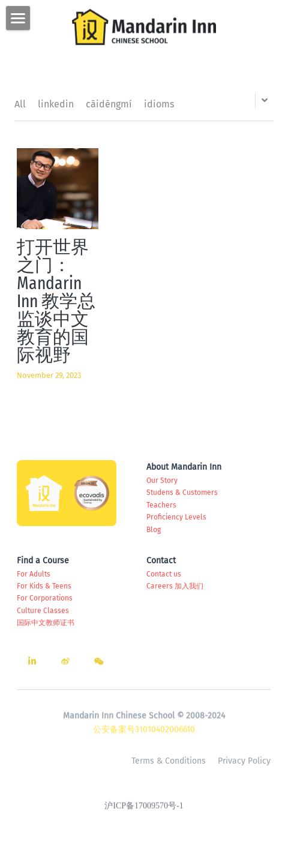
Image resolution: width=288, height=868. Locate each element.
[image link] (144, 26)
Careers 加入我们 (175, 586)
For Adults (34, 574)
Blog (154, 530)
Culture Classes (43, 611)
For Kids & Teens (44, 586)
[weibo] (65, 665)
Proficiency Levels (176, 517)
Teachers (161, 505)
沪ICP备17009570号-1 (144, 809)
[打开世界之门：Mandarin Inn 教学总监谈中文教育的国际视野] (57, 189)
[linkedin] (32, 665)
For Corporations (45, 598)
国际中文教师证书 (46, 623)
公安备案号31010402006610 (144, 733)
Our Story (162, 480)
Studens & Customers (182, 492)
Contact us (164, 574)
